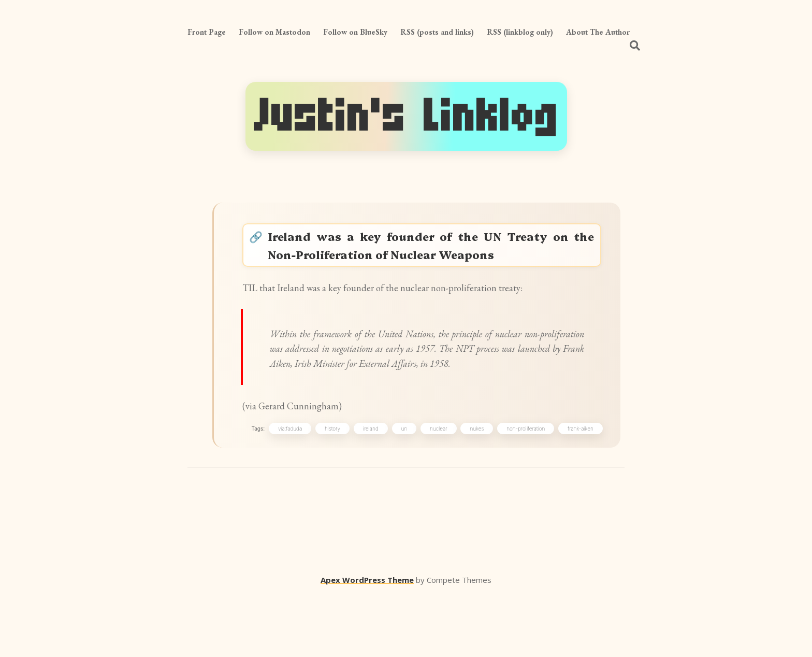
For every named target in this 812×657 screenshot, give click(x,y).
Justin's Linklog (406, 116)
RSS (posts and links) (437, 32)
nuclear (437, 488)
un (402, 488)
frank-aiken (578, 488)
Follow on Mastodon (274, 32)
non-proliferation (524, 488)
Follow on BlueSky (355, 32)
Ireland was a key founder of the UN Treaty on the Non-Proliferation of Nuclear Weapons (433, 250)
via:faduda (287, 488)
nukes (475, 488)
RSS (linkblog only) (520, 32)
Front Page (207, 32)
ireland (368, 488)
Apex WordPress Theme (367, 642)
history (330, 488)
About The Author (598, 32)
